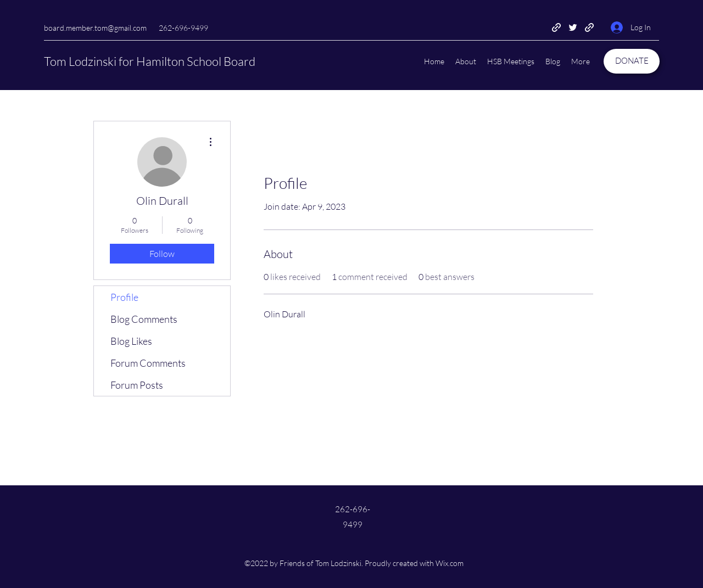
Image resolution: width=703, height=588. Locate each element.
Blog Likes (131, 341)
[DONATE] (632, 61)
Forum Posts (137, 385)
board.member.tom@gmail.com (95, 28)
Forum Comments (148, 363)
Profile (124, 297)
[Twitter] (573, 27)
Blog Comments (144, 319)
